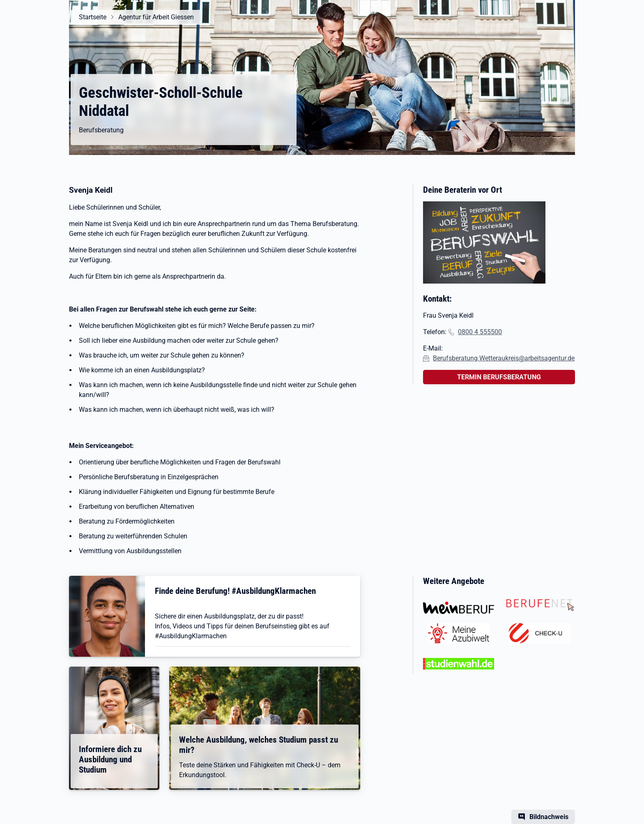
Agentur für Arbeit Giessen (156, 17)
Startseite (93, 17)
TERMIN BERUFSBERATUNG (499, 377)
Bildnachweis (549, 817)
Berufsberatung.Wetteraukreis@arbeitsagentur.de (504, 358)
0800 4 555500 (480, 332)
